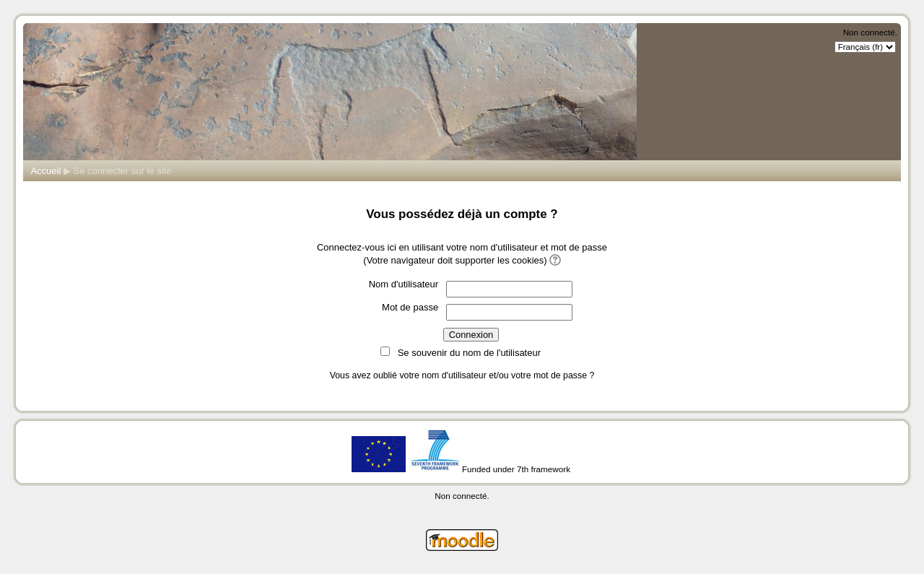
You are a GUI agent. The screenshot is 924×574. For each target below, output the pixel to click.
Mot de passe (410, 307)
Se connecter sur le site (123, 171)
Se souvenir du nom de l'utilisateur (469, 353)
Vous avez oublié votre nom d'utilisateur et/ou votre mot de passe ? (462, 375)
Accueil (45, 171)
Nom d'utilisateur (404, 284)
